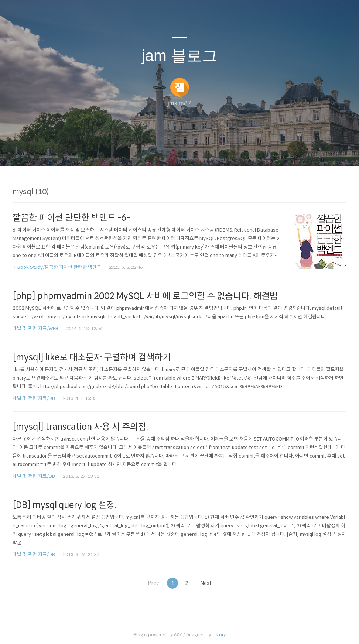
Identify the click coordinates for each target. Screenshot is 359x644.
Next (208, 583)
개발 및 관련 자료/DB (34, 398)
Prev (151, 583)
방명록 (167, 151)
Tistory (219, 635)
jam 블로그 (179, 56)
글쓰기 (141, 151)
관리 (217, 151)
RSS (192, 151)
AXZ (178, 635)
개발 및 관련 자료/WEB (35, 328)
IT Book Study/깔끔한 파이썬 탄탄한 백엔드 (57, 267)
